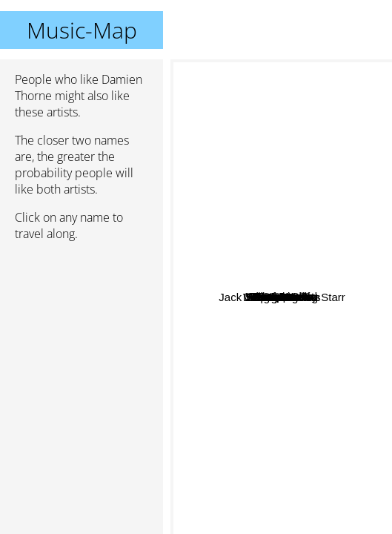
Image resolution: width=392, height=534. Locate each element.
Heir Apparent (211, 269)
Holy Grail (336, 363)
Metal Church (267, 378)
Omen (300, 307)
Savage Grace (248, 510)
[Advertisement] (82, 332)
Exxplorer (229, 177)
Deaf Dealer (280, 115)
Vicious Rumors (295, 126)
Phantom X (303, 286)
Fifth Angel (223, 294)
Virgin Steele (295, 350)
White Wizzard (329, 324)
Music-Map (82, 30)
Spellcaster (253, 310)
